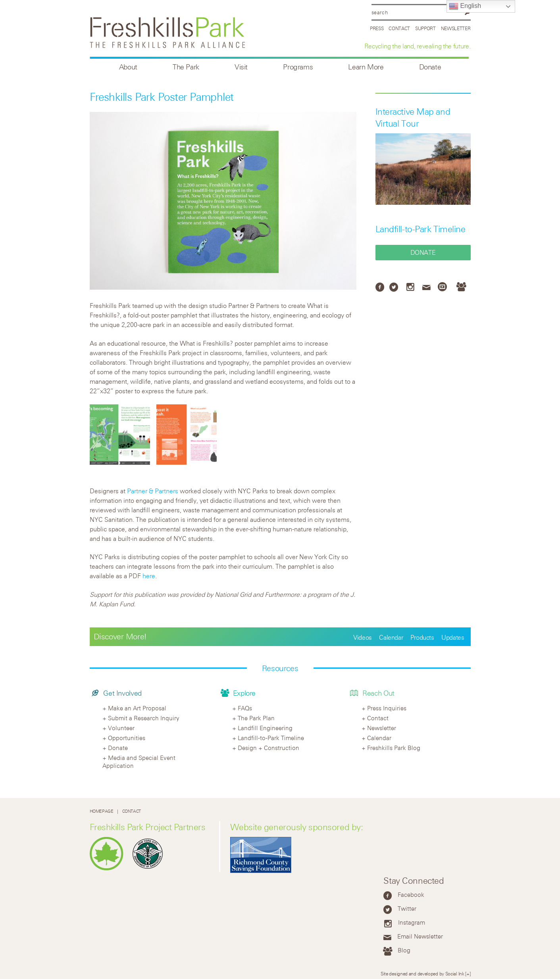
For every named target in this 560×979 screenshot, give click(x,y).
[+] (468, 973)
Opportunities (127, 738)
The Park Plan (256, 718)
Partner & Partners (153, 491)
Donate (430, 67)
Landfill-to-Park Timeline (420, 229)
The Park (186, 67)
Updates (453, 637)
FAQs (245, 708)
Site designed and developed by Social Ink (422, 973)
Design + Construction (268, 748)
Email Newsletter (420, 936)
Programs (298, 67)
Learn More (366, 67)
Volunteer (121, 728)
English (465, 6)
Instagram (412, 922)
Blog (404, 950)
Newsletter (456, 28)
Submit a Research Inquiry (144, 718)
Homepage (102, 811)
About (128, 67)
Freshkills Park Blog (394, 748)
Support (425, 28)
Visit (241, 67)
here (149, 576)
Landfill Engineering (265, 728)
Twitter (407, 908)
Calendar (391, 637)
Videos (363, 637)
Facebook (411, 894)
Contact (399, 28)
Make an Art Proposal (137, 708)
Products (422, 637)
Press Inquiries (387, 708)
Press (377, 28)
